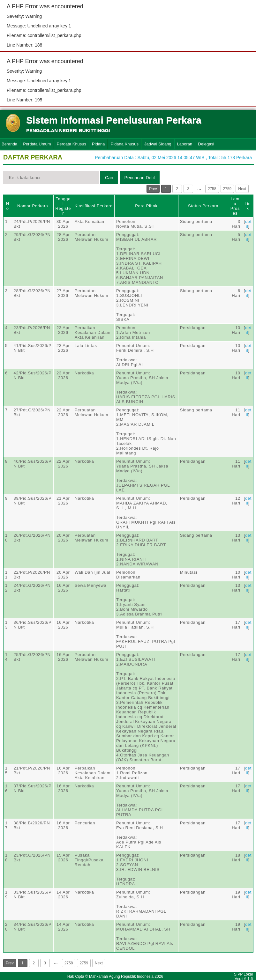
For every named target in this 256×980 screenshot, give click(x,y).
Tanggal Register (63, 206)
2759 (227, 189)
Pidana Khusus (125, 144)
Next (242, 189)
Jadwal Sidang (158, 144)
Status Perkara (203, 206)
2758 (212, 189)
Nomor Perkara (33, 206)
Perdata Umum (37, 144)
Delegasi (206, 144)
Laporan (185, 144)
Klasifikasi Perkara (94, 206)
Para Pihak (146, 206)
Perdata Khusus (72, 144)
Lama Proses (235, 206)
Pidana (98, 144)
